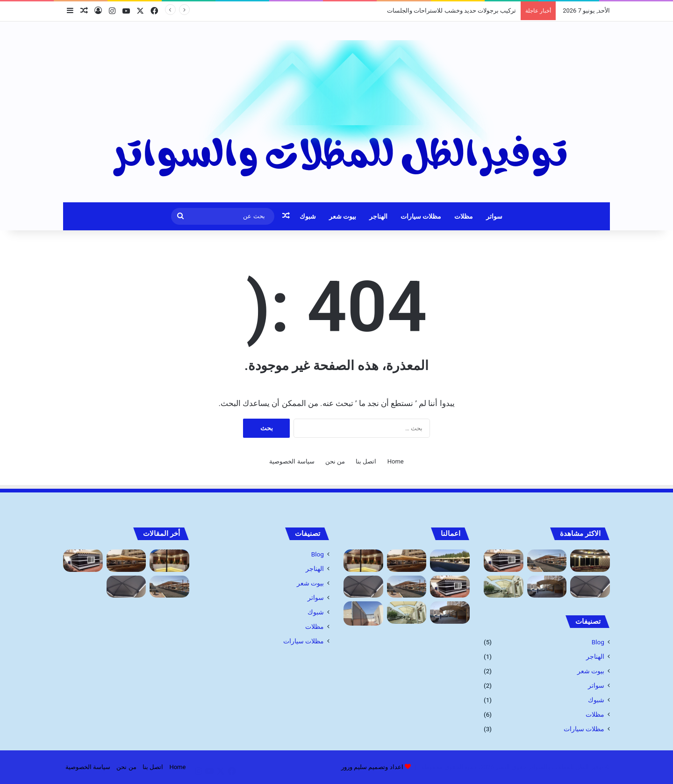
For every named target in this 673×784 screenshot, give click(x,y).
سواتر (494, 216)
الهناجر (378, 216)
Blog (598, 642)
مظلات (464, 216)
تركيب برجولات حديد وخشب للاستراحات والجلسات (451, 11)
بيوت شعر (343, 216)
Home (396, 461)
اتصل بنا (366, 461)
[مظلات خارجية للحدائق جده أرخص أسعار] (407, 561)
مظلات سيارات (421, 216)
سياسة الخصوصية (292, 461)
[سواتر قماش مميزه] (363, 613)
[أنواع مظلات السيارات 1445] (547, 587)
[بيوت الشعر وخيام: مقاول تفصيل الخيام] (504, 561)
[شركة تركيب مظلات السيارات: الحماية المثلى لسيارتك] (547, 561)
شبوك (308, 216)
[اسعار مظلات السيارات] (504, 587)
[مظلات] (450, 561)
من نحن (335, 461)
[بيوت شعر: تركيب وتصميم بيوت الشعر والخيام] (590, 561)
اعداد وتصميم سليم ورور (372, 767)
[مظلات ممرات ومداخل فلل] (590, 587)
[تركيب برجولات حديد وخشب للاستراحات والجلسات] (363, 561)
